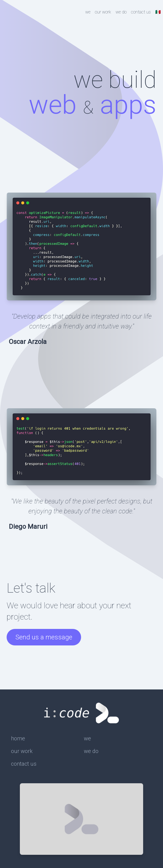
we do (121, 12)
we (88, 12)
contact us (141, 12)
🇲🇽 (158, 12)
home (18, 738)
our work (103, 12)
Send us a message (44, 637)
